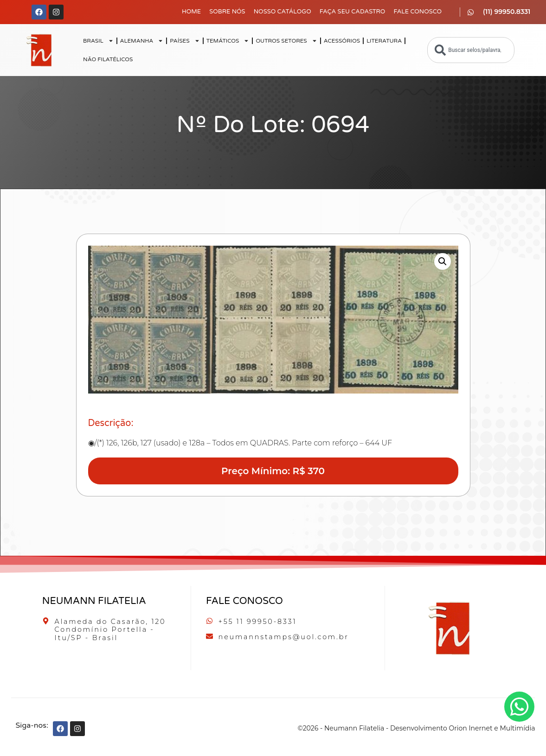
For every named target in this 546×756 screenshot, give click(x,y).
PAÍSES (185, 41)
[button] (443, 261)
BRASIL (98, 41)
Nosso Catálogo (283, 12)
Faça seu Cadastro (353, 12)
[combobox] (471, 50)
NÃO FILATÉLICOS (108, 59)
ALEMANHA (142, 41)
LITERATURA (384, 41)
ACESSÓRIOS (342, 41)
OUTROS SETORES (286, 41)
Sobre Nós (227, 12)
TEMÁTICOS (228, 41)
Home (191, 12)
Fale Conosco (418, 12)
